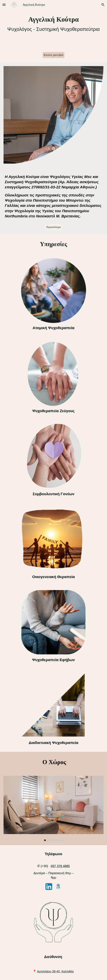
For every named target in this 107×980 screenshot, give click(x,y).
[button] (4, 5)
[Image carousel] (54, 809)
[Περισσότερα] (53, 227)
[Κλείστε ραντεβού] (54, 55)
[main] (54, 24)
